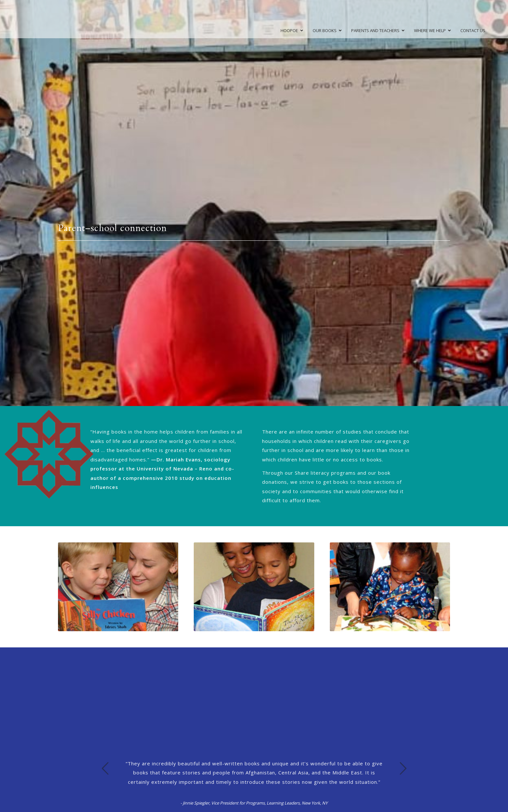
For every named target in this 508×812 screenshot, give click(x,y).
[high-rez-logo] (33, 19)
